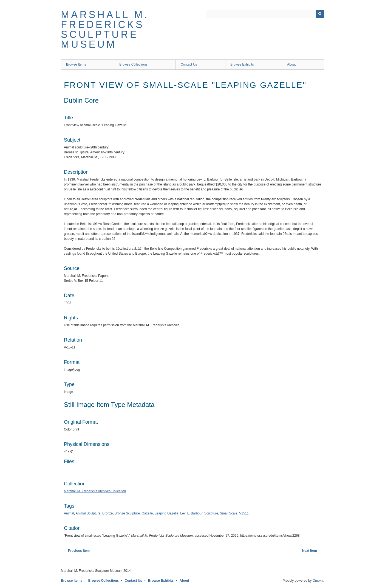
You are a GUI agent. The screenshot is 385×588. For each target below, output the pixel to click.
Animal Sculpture (88, 513)
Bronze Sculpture (127, 513)
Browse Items (76, 64)
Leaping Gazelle (167, 513)
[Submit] (320, 14)
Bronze (107, 513)
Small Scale (229, 513)
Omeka (318, 581)
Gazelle (147, 513)
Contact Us (189, 64)
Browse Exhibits (242, 64)
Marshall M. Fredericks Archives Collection (95, 491)
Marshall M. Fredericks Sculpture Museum (105, 29)
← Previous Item (77, 551)
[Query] (265, 14)
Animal (69, 513)
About (291, 64)
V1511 (244, 513)
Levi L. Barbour (191, 513)
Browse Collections (133, 64)
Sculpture (211, 513)
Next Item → (312, 551)
